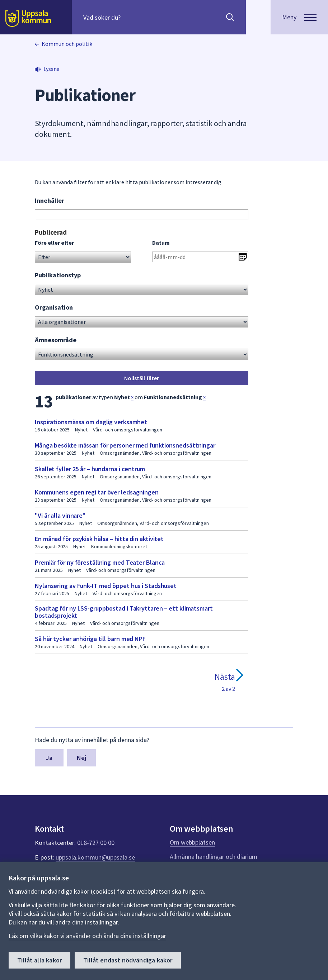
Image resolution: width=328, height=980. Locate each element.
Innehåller (50, 200)
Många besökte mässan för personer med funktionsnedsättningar (125, 445)
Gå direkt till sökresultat (35, 228)
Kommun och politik (67, 44)
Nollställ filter (142, 378)
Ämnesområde (56, 340)
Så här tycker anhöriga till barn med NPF (90, 639)
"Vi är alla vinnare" (60, 515)
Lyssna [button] (51, 69)
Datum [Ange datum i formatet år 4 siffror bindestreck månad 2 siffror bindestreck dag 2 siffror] (161, 243)
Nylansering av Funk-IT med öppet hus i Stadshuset (106, 586)
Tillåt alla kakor (39, 960)
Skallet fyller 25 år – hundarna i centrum (90, 469)
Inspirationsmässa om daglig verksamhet (91, 422)
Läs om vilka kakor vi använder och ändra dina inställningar (87, 936)
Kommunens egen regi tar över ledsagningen (97, 492)
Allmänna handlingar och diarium (214, 857)
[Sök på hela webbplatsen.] (129, 17)
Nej (82, 758)
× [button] (132, 397)
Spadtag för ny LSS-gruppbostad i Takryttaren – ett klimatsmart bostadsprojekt (124, 612)
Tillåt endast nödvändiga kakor (128, 960)
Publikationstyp (58, 275)
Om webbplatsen (192, 842)
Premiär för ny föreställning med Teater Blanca (100, 562)
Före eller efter (54, 243)
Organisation (54, 307)
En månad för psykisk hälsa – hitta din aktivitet (99, 539)
